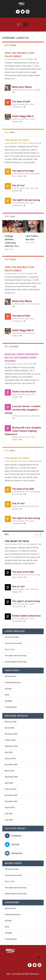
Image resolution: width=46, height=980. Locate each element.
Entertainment (11, 676)
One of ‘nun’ (19, 185)
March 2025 (9, 728)
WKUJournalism (12, 59)
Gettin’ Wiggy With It (23, 116)
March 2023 (9, 771)
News (14, 176)
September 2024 (11, 746)
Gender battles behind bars (26, 616)
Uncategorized (17, 107)
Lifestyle (38, 174)
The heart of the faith (23, 171)
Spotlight (30, 59)
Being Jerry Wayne (22, 87)
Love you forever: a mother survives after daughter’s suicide (23, 410)
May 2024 (9, 752)
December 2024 (11, 734)
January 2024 (10, 758)
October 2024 (10, 740)
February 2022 (11, 789)
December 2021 (11, 795)
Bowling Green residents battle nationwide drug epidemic (22, 358)
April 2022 (9, 783)
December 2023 (11, 765)
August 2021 (10, 807)
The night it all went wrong (26, 200)
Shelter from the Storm (24, 392)
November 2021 (11, 801)
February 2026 (11, 722)
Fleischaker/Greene (13, 682)
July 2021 (9, 814)
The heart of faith (21, 102)
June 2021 (9, 820)
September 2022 (11, 777)
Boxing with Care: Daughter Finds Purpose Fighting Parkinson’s (23, 431)
